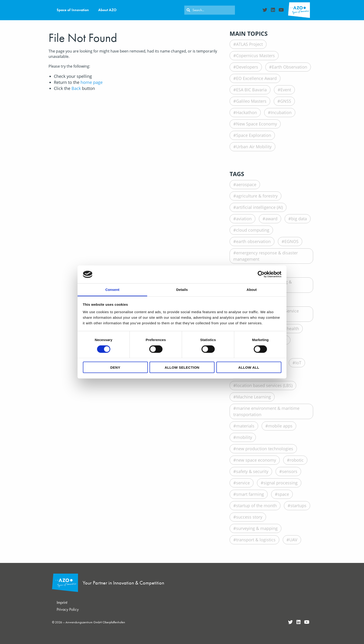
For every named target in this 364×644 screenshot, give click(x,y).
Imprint (62, 602)
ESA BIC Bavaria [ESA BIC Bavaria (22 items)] (251, 90)
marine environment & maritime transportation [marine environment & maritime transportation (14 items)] (266, 411)
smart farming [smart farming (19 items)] (250, 494)
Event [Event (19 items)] (286, 90)
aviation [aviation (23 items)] (244, 219)
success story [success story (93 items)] (249, 517)
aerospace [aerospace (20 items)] (246, 184)
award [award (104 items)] (271, 219)
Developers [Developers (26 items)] (247, 67)
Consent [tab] (112, 289)
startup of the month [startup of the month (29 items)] (256, 506)
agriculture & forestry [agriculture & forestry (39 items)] (257, 196)
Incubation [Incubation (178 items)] (281, 112)
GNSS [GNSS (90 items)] (286, 101)
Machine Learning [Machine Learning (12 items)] (253, 397)
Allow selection (182, 367)
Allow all (249, 367)
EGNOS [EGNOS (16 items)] (291, 241)
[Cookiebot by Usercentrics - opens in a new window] (261, 274)
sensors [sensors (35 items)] (290, 471)
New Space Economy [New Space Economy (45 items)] (257, 124)
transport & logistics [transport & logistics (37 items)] (256, 540)
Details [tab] (182, 289)
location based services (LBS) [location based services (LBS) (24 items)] (264, 385)
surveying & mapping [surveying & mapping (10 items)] (257, 528)
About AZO (107, 10)
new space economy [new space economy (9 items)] (256, 460)
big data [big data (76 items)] (299, 219)
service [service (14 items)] (243, 483)
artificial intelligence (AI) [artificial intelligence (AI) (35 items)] (259, 207)
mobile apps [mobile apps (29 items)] (280, 426)
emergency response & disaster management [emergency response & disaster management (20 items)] (266, 256)
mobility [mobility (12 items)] (244, 437)
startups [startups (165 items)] (298, 506)
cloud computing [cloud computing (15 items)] (253, 230)
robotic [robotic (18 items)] (297, 460)
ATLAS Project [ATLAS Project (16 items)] (249, 44)
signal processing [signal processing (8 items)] (281, 483)
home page (92, 82)
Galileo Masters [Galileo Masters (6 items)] (251, 101)
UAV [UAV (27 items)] (293, 540)
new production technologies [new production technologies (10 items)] (265, 449)
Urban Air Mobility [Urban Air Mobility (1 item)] (254, 147)
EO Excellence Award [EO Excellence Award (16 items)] (256, 78)
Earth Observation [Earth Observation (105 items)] (289, 67)
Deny (115, 367)
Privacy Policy (68, 609)
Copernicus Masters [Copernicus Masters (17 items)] (255, 56)
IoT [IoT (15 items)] (298, 363)
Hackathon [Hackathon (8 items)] (247, 112)
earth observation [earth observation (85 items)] (253, 241)
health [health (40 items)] (293, 329)
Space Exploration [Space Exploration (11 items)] (254, 135)
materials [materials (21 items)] (245, 426)
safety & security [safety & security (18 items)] (252, 471)
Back (76, 88)
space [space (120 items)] (283, 494)
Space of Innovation (73, 10)
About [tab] (252, 289)
